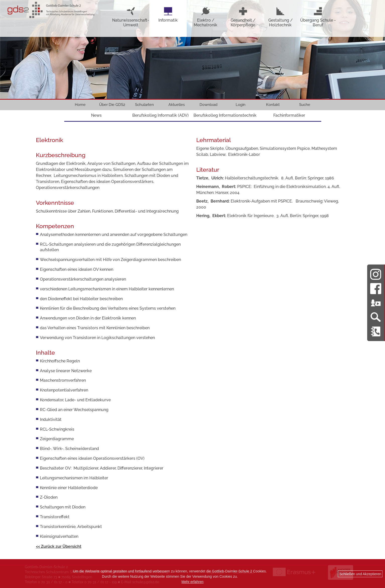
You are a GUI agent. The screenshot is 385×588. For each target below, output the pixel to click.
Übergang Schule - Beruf (318, 17)
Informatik (168, 15)
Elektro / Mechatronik (206, 17)
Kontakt (273, 105)
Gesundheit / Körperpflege (243, 17)
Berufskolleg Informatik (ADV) (161, 115)
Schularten (144, 105)
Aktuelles (177, 105)
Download (208, 105)
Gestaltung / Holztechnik (280, 17)
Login (241, 105)
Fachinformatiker (289, 115)
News (96, 115)
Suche (305, 105)
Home (80, 105)
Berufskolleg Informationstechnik (225, 115)
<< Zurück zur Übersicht (59, 546)
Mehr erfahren (192, 582)
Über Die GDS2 (112, 105)
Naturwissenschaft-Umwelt (131, 17)
